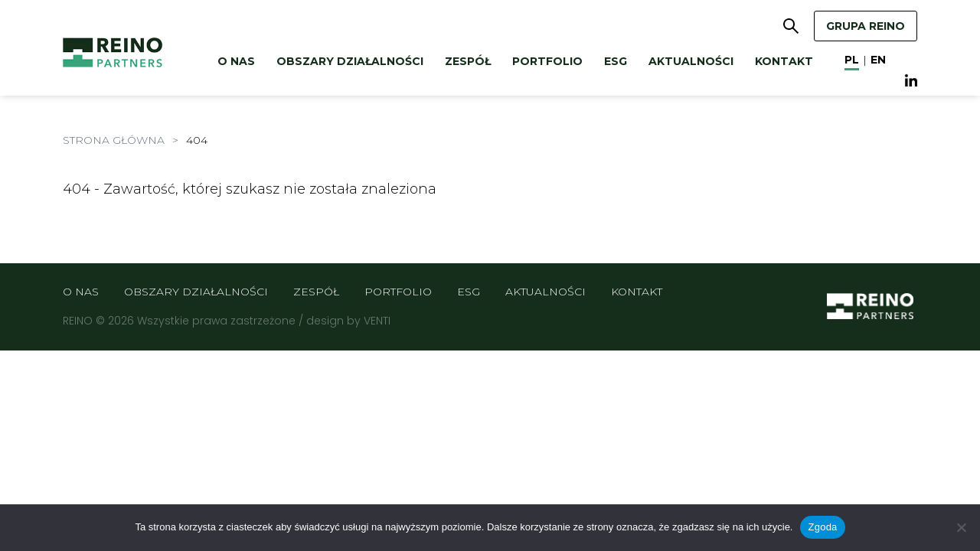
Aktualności (691, 61)
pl (852, 60)
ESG (616, 61)
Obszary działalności (350, 61)
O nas (236, 61)
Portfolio (547, 61)
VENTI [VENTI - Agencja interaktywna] (377, 321)
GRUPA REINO (866, 26)
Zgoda (822, 527)
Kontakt (784, 61)
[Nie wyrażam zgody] (961, 527)
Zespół (468, 61)
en (878, 60)
